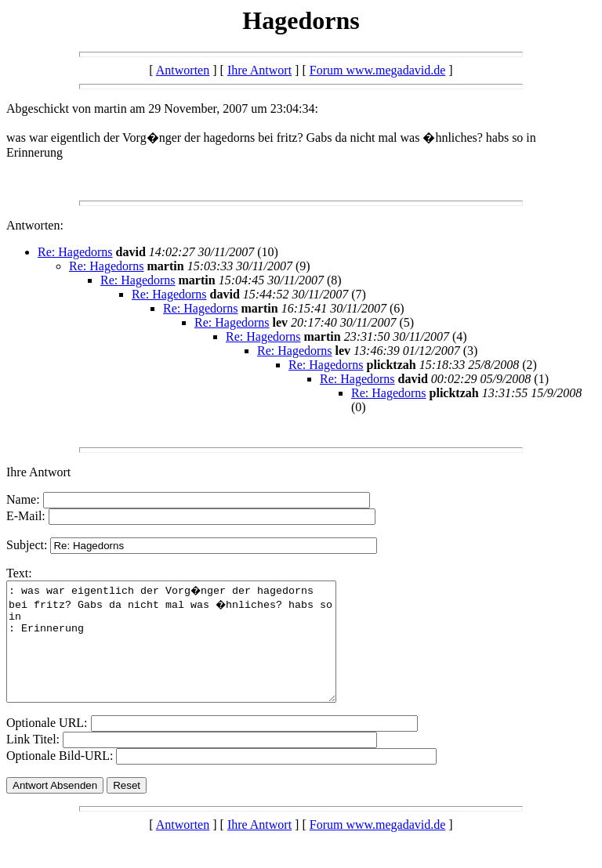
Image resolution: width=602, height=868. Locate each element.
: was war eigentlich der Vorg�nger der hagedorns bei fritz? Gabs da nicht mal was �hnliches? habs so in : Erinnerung (191, 653)
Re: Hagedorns (75, 252)
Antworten (183, 70)
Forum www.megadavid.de (378, 70)
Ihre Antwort (259, 70)
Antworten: (35, 225)
